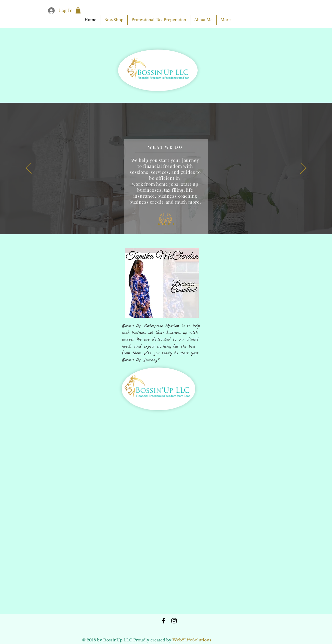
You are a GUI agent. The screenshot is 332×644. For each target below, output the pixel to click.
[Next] (303, 169)
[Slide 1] (159, 224)
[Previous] (29, 169)
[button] (78, 10)
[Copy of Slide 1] (164, 224)
